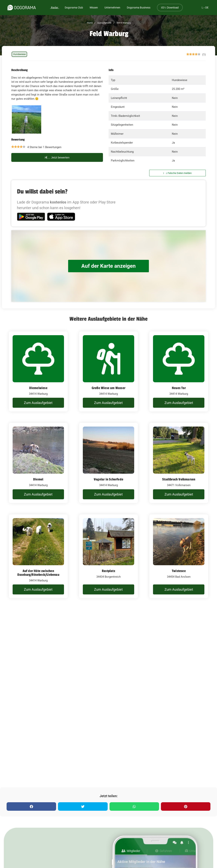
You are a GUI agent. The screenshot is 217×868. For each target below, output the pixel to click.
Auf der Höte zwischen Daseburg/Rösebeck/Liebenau (38, 573)
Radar (55, 8)
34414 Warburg (123, 23)
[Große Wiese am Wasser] (108, 372)
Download (170, 8)
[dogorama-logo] (22, 8)
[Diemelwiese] (38, 372)
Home (90, 23)
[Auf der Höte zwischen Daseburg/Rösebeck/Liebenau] (38, 556)
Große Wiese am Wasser (108, 388)
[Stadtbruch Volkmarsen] (179, 463)
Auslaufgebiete (104, 23)
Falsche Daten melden (178, 173)
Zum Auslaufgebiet (38, 403)
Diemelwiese (38, 388)
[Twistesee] (179, 556)
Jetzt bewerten (57, 157)
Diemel (38, 479)
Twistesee (179, 571)
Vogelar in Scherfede (108, 479)
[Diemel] (38, 463)
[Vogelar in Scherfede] (108, 463)
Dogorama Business (139, 8)
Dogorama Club (74, 8)
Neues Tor (179, 388)
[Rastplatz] (108, 556)
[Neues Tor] (179, 372)
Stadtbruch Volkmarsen (179, 479)
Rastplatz (108, 571)
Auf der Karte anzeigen (109, 266)
